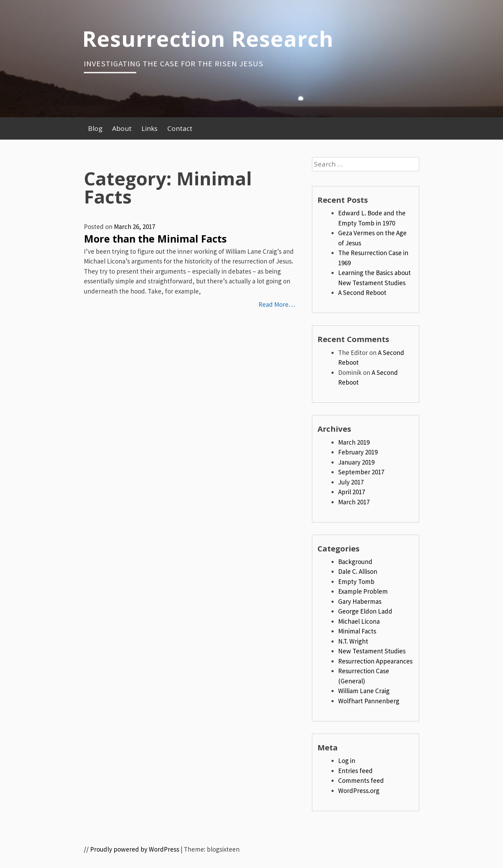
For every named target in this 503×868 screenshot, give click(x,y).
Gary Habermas (360, 601)
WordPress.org (359, 791)
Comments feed (361, 780)
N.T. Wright (353, 641)
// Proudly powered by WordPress (132, 849)
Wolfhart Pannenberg (369, 701)
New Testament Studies (372, 651)
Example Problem (363, 591)
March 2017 (354, 502)
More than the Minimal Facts (155, 239)
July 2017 (351, 482)
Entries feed (355, 771)
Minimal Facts (357, 631)
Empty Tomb (356, 581)
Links (150, 128)
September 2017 (361, 472)
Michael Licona (359, 621)
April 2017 (352, 492)
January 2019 (356, 462)
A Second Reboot (362, 292)
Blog (95, 128)
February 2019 (358, 452)
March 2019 (354, 442)
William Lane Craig (364, 691)
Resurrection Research (208, 38)
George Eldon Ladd (365, 611)
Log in (347, 761)
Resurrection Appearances (375, 661)
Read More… (277, 304)
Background (355, 562)
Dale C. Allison (358, 571)
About (122, 128)
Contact (180, 128)
